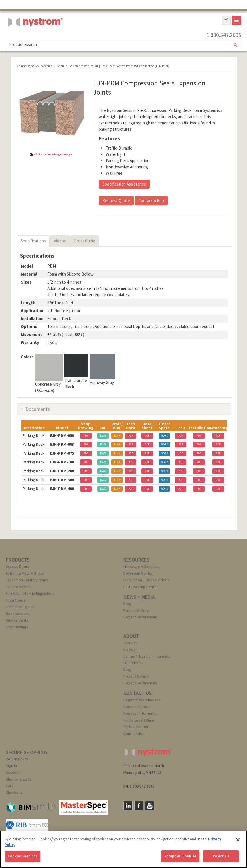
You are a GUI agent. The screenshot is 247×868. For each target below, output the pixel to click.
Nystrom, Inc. (34, 36)
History (130, 649)
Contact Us (133, 734)
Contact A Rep (151, 201)
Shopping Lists (18, 779)
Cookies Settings (23, 856)
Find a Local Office (139, 720)
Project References (140, 617)
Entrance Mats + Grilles (25, 573)
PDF (86, 436)
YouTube (150, 806)
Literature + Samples (141, 566)
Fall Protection (18, 587)
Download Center (138, 573)
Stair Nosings (17, 627)
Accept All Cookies (180, 856)
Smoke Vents (17, 620)
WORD (164, 436)
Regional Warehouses (142, 700)
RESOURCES (136, 560)
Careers (130, 643)
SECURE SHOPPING (26, 752)
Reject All (221, 856)
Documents (38, 409)
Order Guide (85, 241)
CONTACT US (138, 693)
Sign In (11, 766)
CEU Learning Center (141, 587)
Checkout (14, 793)
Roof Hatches (17, 614)
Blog (127, 604)
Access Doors (18, 566)
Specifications (33, 241)
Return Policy (17, 759)
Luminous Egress (20, 607)
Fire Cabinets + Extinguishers (30, 593)
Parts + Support (137, 727)
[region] (123, 849)
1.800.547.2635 (224, 35)
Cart (9, 786)
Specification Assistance (124, 184)
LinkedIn (128, 806)
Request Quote (116, 201)
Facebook (139, 806)
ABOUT (131, 636)
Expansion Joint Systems (27, 580)
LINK (117, 436)
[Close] (238, 840)
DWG (103, 436)
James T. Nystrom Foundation (149, 656)
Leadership (133, 663)
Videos (60, 241)
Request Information (141, 713)
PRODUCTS (18, 560)
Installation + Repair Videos (146, 580)
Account (13, 772)
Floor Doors (16, 600)
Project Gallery (136, 610)
